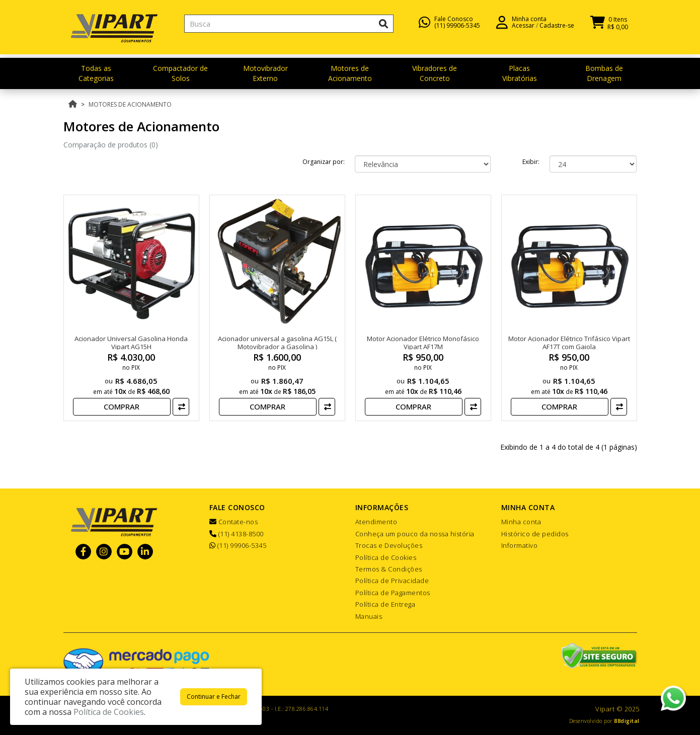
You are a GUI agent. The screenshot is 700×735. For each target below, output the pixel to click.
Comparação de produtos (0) (111, 145)
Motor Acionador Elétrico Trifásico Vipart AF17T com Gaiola (569, 343)
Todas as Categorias (96, 73)
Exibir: (531, 162)
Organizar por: (324, 162)
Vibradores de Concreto (435, 73)
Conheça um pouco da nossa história (415, 534)
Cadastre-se (557, 30)
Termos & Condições (389, 569)
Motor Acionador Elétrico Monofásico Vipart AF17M (423, 343)
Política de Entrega (385, 604)
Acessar (523, 30)
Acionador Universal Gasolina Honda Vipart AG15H (131, 343)
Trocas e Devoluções (389, 545)
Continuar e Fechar (214, 697)
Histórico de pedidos (535, 534)
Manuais (369, 616)
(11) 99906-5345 (457, 30)
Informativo (520, 545)
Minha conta (521, 522)
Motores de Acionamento (350, 73)
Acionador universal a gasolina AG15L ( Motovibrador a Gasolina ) (277, 343)
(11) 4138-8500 (237, 534)
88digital (627, 721)
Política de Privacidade (392, 581)
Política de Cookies (386, 557)
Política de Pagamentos (393, 593)
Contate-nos (234, 522)
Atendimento (376, 522)
